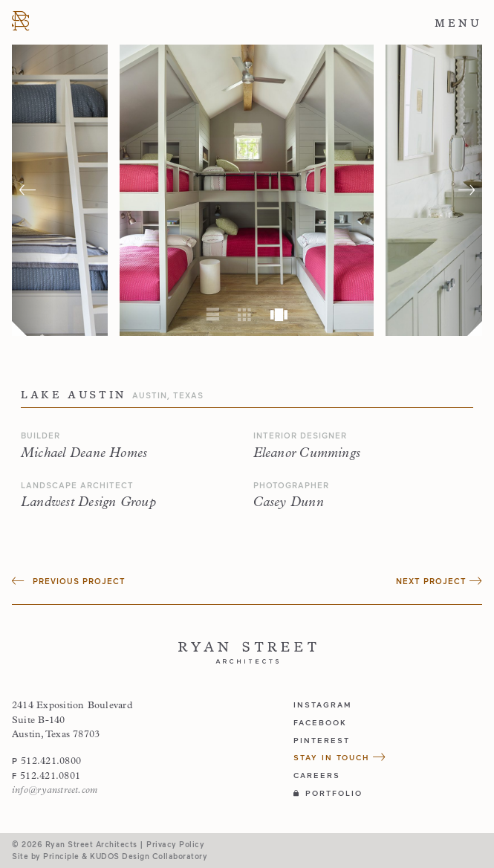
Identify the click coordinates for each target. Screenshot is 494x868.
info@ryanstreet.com (55, 790)
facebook (320, 722)
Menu (458, 23)
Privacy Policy (175, 844)
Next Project (439, 581)
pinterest (322, 740)
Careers (317, 775)
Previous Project (69, 581)
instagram (323, 705)
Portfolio (328, 793)
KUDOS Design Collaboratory (149, 856)
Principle (61, 856)
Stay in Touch (340, 757)
